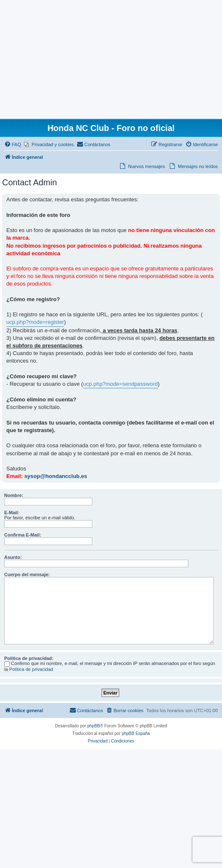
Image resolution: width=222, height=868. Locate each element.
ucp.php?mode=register (35, 322)
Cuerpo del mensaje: (27, 574)
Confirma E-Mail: (23, 535)
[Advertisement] (111, 59)
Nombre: (14, 495)
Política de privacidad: (29, 658)
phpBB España (136, 733)
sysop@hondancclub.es (56, 476)
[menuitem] (13, 144)
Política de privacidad (31, 669)
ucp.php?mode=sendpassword (120, 384)
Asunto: (13, 557)
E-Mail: (12, 513)
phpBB (94, 726)
